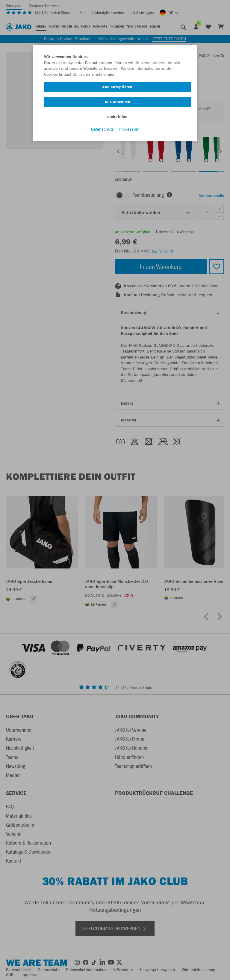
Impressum (129, 129)
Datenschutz (102, 129)
